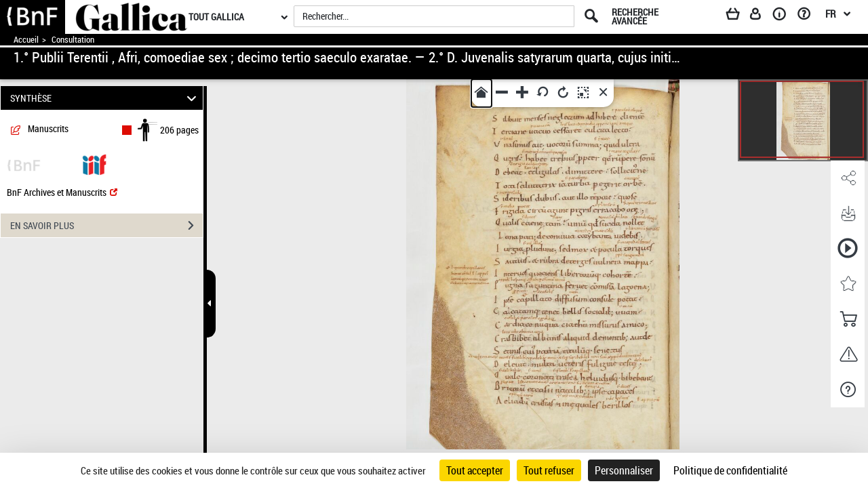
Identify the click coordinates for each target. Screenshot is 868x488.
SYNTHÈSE (105, 98)
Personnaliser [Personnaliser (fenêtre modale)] (624, 470)
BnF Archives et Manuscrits (62, 192)
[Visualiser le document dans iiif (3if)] (94, 164)
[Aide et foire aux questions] (809, 16)
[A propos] (784, 16)
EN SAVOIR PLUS (106, 226)
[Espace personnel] (762, 16)
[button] (848, 178)
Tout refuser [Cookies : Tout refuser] (549, 470)
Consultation (73, 40)
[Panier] (739, 16)
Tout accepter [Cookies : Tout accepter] (475, 470)
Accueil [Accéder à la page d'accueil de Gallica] (26, 40)
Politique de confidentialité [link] (730, 470)
